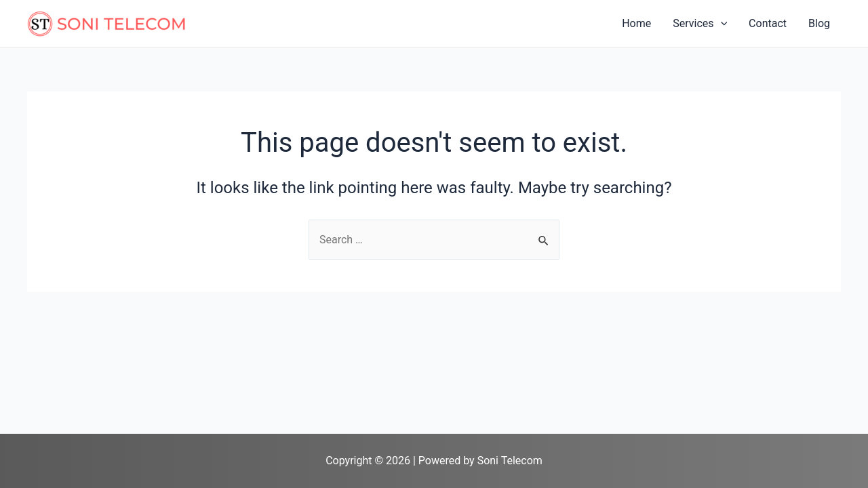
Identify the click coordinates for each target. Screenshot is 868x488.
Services (700, 24)
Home (636, 23)
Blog (819, 23)
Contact (768, 23)
